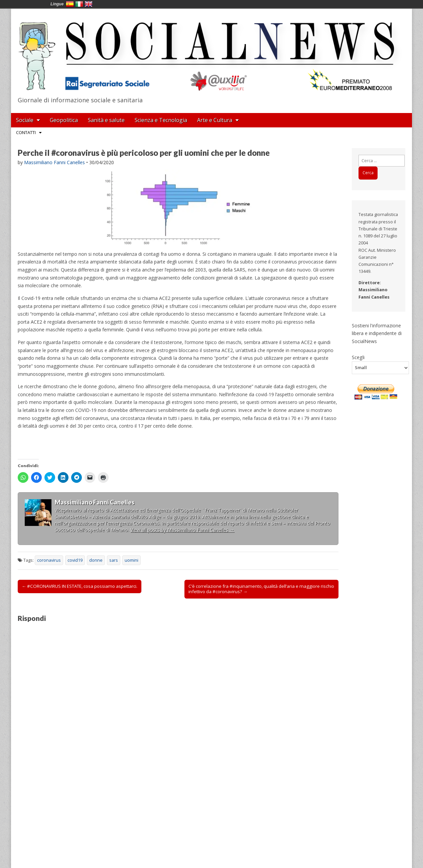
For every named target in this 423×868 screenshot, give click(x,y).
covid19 (75, 560)
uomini (131, 560)
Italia (79, 4)
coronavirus (49, 560)
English (89, 4)
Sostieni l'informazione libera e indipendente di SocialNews (377, 333)
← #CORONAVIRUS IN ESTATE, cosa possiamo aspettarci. (80, 586)
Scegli (358, 357)
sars (114, 560)
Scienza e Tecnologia (161, 120)
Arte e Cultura (215, 120)
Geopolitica (64, 120)
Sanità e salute (106, 120)
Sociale (25, 120)
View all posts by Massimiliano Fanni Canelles (182, 530)
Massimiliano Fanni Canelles (54, 162)
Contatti (26, 132)
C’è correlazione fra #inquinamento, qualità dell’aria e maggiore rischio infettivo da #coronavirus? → (261, 589)
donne (96, 560)
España (70, 4)
